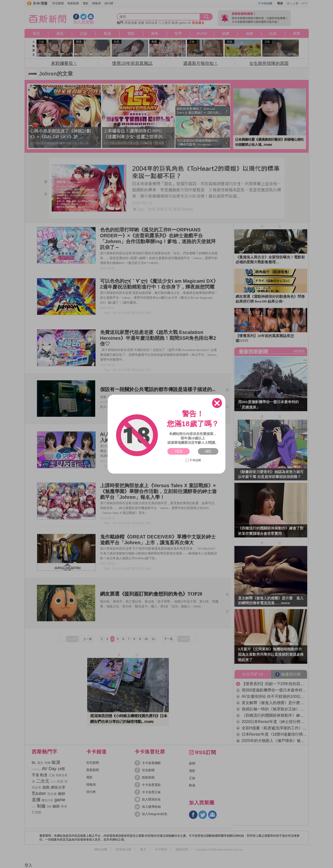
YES (179, 451)
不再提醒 (193, 460)
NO (208, 451)
